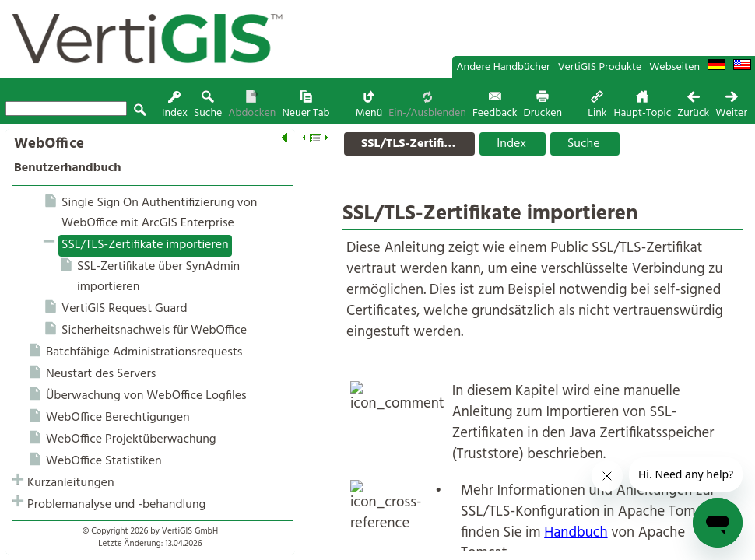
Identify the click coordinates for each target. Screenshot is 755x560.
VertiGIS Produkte (600, 67)
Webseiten (674, 67)
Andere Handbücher (504, 67)
